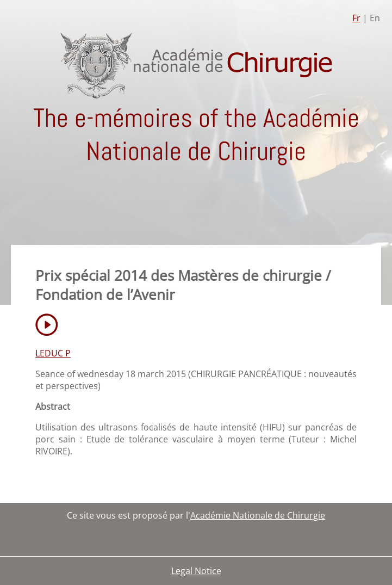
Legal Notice (196, 571)
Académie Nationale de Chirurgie (258, 515)
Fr (356, 18)
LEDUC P (53, 353)
